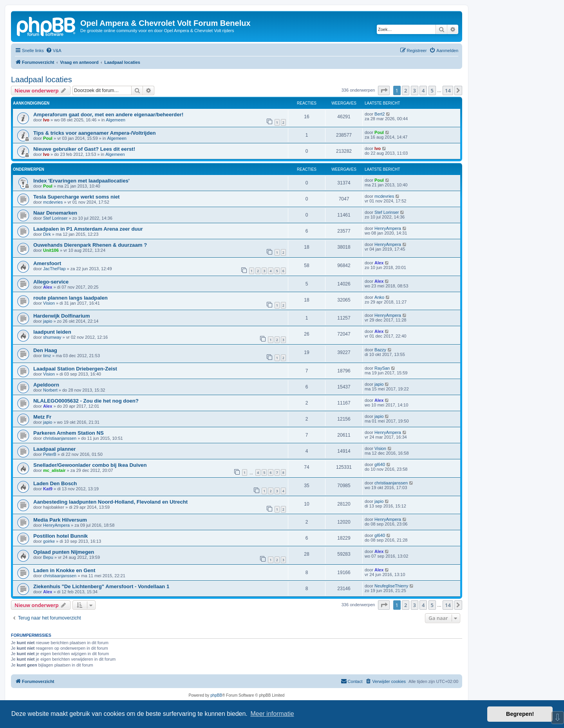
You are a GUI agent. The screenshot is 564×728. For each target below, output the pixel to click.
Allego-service (51, 282)
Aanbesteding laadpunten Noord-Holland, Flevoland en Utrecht (110, 502)
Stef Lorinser (55, 218)
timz (47, 356)
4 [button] (423, 90)
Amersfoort (47, 263)
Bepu (48, 557)
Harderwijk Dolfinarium (61, 316)
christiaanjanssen (60, 438)
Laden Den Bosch (55, 483)
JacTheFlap (54, 269)
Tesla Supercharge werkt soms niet (76, 197)
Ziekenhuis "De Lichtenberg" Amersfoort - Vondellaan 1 (101, 586)
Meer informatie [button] (272, 714)
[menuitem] (54, 51)
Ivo (46, 120)
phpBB (216, 695)
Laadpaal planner (54, 449)
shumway (52, 337)
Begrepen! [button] (520, 714)
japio (48, 321)
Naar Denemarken (55, 213)
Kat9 (48, 489)
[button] (384, 90)
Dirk (47, 234)
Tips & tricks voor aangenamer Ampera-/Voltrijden (95, 133)
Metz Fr (42, 417)
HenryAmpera (388, 228)
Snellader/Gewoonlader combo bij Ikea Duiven (90, 465)
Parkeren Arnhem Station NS (69, 433)
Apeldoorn (46, 385)
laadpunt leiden (52, 332)
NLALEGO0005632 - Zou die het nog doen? (86, 401)
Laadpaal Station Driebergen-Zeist (75, 369)
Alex (379, 263)
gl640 (380, 464)
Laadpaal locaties (42, 79)
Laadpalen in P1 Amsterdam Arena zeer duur (88, 229)
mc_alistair (54, 470)
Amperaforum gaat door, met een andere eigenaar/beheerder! (108, 115)
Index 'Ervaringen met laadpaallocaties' (81, 181)
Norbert (50, 390)
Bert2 (380, 114)
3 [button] (415, 90)
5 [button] (432, 90)
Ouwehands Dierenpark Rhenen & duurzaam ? (90, 245)
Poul (48, 138)
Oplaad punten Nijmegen (64, 552)
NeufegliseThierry (391, 586)
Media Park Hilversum (60, 520)
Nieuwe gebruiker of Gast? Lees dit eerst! (84, 149)
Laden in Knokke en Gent (64, 570)
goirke (49, 541)
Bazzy (380, 350)
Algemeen (116, 120)
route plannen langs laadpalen (70, 298)
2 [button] (406, 90)
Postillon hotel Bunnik (61, 536)
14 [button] (448, 90)
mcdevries (53, 202)
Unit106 (51, 250)
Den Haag (45, 350)
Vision (49, 303)
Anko (379, 297)
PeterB (50, 454)
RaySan (382, 368)
